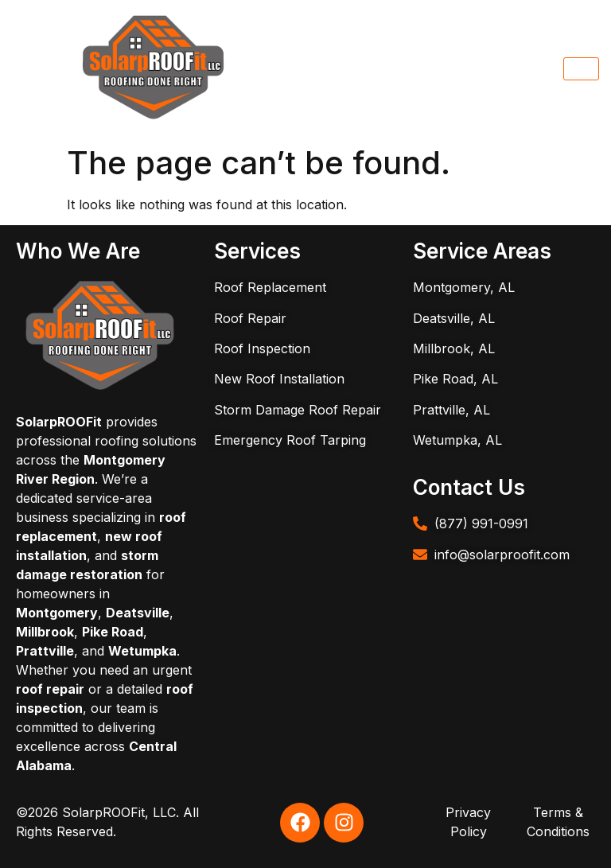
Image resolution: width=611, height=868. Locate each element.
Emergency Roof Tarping (290, 440)
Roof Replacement (270, 287)
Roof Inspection (262, 348)
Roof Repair (250, 318)
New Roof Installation (279, 379)
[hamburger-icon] (581, 69)
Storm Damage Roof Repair (298, 410)
